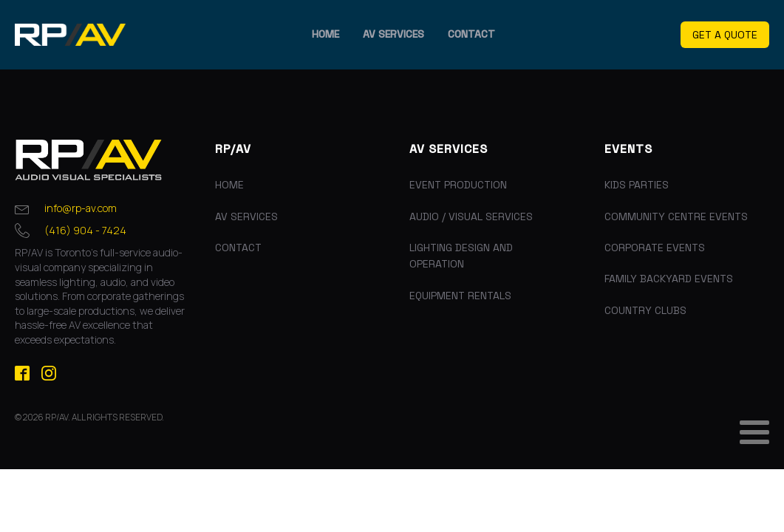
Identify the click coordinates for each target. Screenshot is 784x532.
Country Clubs (645, 310)
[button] (725, 35)
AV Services (393, 34)
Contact (471, 34)
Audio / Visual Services (471, 216)
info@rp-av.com (81, 208)
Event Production (458, 185)
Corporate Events (655, 248)
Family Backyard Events (669, 279)
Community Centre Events (676, 216)
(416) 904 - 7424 (85, 231)
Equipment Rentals (460, 296)
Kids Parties (637, 185)
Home (325, 34)
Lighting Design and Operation (461, 256)
